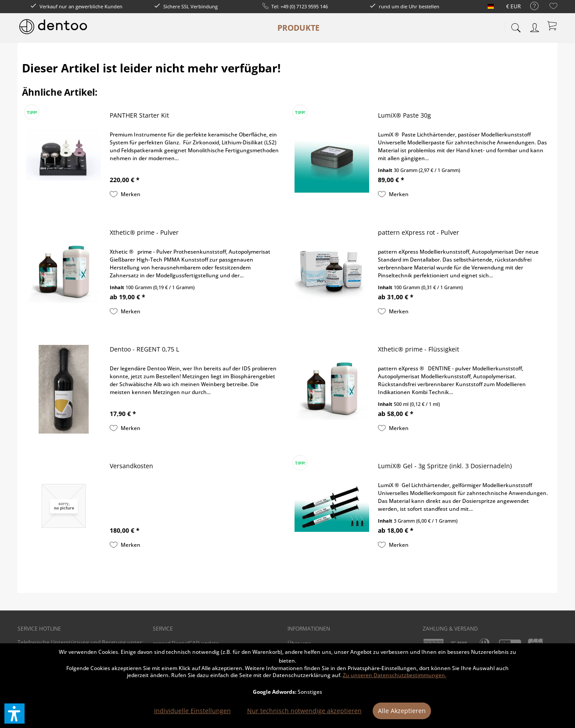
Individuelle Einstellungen (192, 711)
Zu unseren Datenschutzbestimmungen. (395, 675)
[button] (14, 714)
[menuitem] (530, 6)
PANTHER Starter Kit (139, 115)
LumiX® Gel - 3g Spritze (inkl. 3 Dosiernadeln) (445, 466)
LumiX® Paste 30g (404, 115)
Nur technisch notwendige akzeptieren (304, 711)
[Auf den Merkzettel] (125, 194)
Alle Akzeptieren (402, 711)
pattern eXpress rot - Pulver (419, 232)
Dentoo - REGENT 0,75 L (144, 349)
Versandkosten (131, 466)
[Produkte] (298, 28)
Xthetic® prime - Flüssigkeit (419, 349)
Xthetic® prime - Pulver (144, 232)
